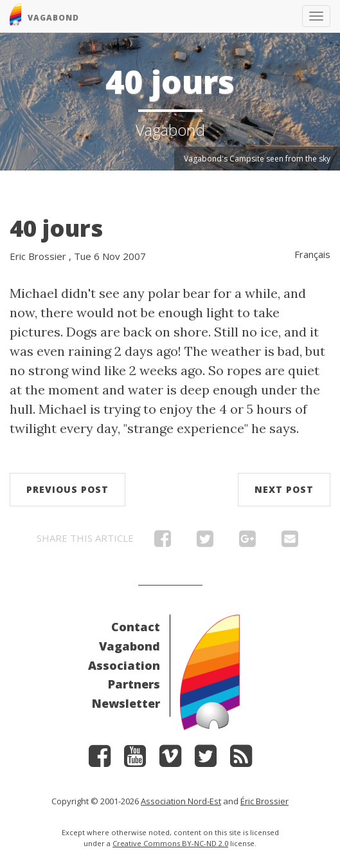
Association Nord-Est (181, 801)
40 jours (56, 228)
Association (124, 665)
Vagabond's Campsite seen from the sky (257, 159)
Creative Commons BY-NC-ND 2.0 (170, 843)
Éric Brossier (264, 801)
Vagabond (130, 646)
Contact (136, 627)
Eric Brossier (38, 256)
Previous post (67, 489)
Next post (284, 489)
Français (312, 254)
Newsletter (126, 703)
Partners (134, 684)
